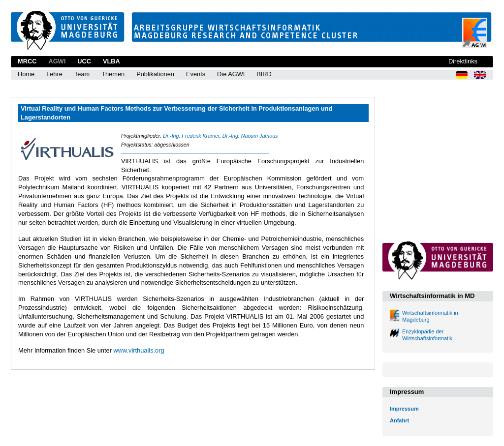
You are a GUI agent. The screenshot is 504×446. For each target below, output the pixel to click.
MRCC (27, 61)
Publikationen (155, 74)
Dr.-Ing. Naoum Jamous (250, 136)
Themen (113, 74)
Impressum (404, 409)
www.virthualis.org (139, 350)
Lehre (54, 74)
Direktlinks (463, 61)
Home (26, 74)
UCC (84, 61)
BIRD (264, 74)
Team (82, 74)
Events (196, 74)
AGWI (57, 61)
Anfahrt (399, 420)
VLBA (111, 61)
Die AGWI (231, 74)
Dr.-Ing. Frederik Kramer (191, 136)
